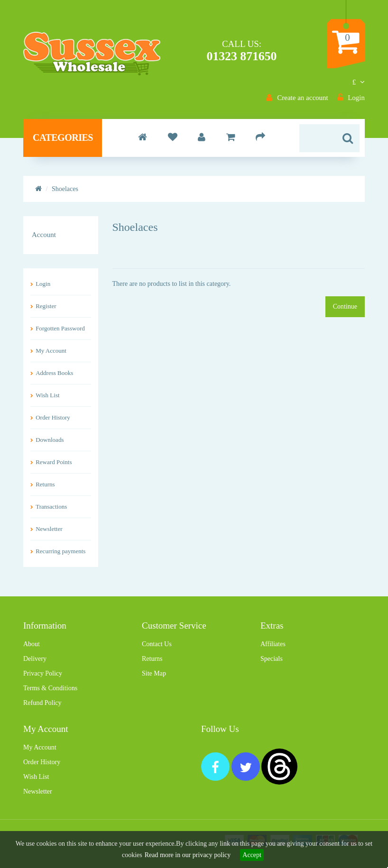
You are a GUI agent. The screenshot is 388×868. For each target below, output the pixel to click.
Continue (345, 306)
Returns (45, 484)
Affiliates (273, 644)
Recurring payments (60, 551)
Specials (272, 659)
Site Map (154, 673)
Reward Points (54, 462)
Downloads (50, 440)
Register (46, 306)
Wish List (47, 395)
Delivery (35, 659)
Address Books (54, 373)
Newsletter (49, 529)
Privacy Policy (43, 673)
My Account (51, 351)
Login (43, 284)
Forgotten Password (60, 328)
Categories (63, 137)
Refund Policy (42, 703)
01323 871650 (242, 56)
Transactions (51, 507)
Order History (53, 417)
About (32, 644)
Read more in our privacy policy (188, 855)
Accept (252, 855)
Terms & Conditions (50, 688)
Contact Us (157, 644)
